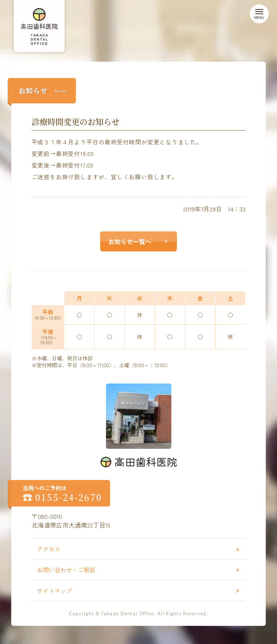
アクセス (49, 549)
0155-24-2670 (69, 497)
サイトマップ (54, 591)
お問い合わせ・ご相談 (66, 570)
